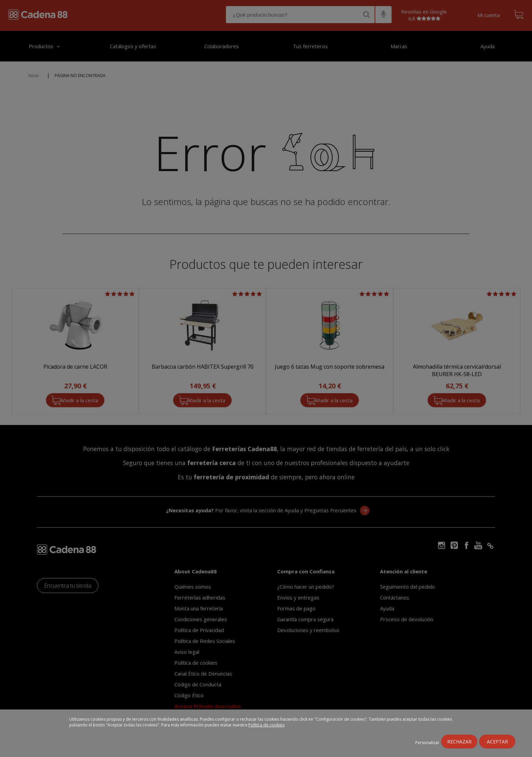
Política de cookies (266, 725)
